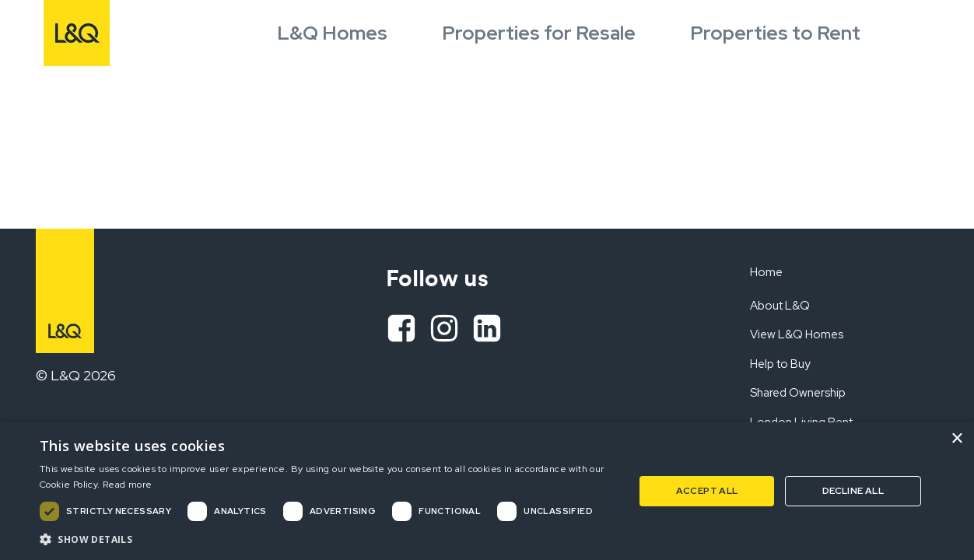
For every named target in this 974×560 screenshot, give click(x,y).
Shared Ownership (798, 393)
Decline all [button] (853, 491)
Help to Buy (780, 364)
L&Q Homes (332, 33)
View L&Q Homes (797, 334)
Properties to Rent (775, 33)
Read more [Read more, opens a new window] (128, 485)
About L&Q (780, 306)
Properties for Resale (539, 33)
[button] (328, 539)
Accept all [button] (707, 491)
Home (766, 272)
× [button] (956, 439)
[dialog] (487, 491)
